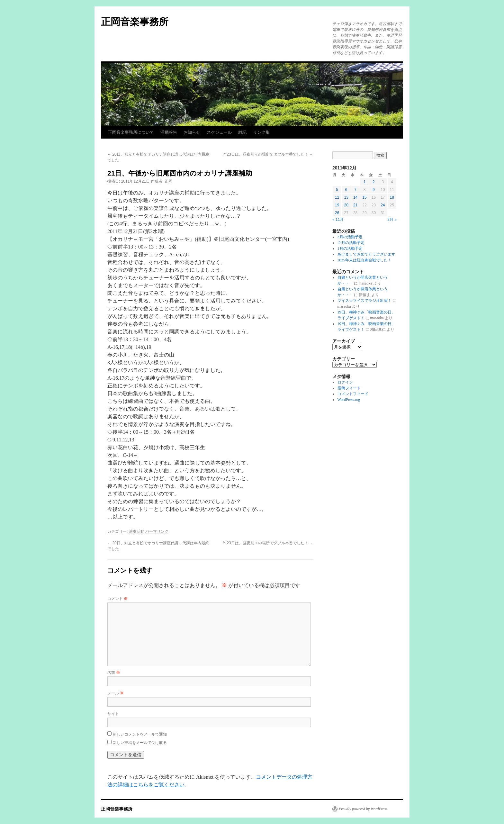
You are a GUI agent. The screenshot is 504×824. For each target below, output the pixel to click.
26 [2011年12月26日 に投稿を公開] (337, 213)
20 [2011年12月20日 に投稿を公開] (346, 205)
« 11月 (338, 220)
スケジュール (219, 132)
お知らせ (192, 132)
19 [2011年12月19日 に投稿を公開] (337, 205)
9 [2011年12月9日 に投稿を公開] (374, 190)
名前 (114, 673)
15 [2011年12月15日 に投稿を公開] (364, 197)
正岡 (168, 181)
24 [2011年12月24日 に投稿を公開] (383, 205)
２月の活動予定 (351, 243)
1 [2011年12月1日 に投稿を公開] (365, 182)
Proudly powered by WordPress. (364, 809)
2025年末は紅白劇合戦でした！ (364, 260)
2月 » (392, 220)
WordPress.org (349, 400)
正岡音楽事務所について (131, 132)
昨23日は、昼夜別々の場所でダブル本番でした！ (268, 154)
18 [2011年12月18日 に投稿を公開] (392, 197)
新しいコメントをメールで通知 (140, 734)
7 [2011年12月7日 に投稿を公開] (355, 190)
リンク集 (261, 132)
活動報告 (169, 132)
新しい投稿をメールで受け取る (140, 743)
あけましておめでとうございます (366, 254)
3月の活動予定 (350, 237)
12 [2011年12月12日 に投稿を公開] (337, 197)
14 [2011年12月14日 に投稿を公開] (355, 197)
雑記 (242, 132)
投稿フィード (349, 388)
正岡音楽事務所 (135, 22)
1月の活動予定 (350, 249)
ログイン (345, 382)
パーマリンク (157, 531)
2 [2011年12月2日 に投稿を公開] (374, 182)
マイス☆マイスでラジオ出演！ (364, 301)
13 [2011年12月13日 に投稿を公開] (346, 197)
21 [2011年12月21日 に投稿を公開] (355, 205)
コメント (117, 599)
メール (116, 693)
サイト (113, 714)
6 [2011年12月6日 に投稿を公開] (346, 190)
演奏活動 (137, 531)
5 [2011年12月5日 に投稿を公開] (337, 190)
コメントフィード (353, 394)
